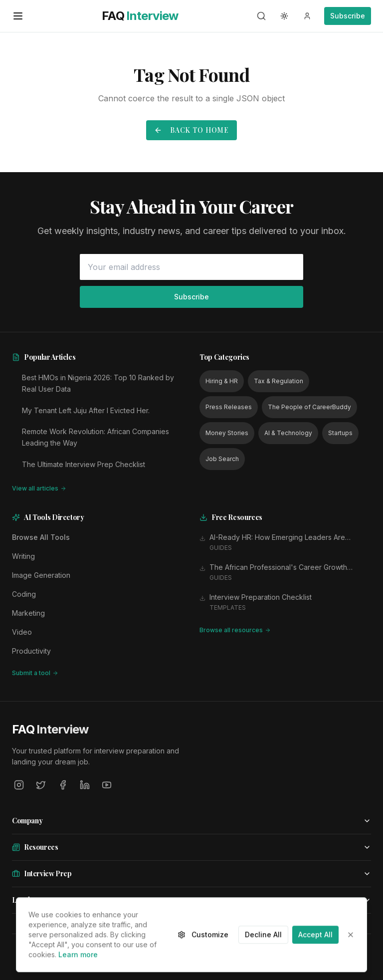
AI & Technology (288, 433)
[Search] (261, 16)
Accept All (315, 965)
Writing (23, 556)
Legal (191, 900)
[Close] (351, 965)
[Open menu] (18, 16)
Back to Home (191, 130)
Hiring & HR (222, 381)
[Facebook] (63, 785)
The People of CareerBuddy (309, 407)
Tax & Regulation (279, 381)
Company (191, 821)
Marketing (28, 613)
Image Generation (41, 575)
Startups (340, 433)
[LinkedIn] (85, 785)
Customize (203, 965)
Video (22, 632)
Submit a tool (35, 673)
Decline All (263, 965)
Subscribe (348, 16)
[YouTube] (107, 785)
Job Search (222, 459)
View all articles (39, 488)
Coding (24, 594)
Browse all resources (235, 630)
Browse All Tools (41, 537)
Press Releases (229, 407)
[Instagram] (19, 785)
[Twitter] (41, 785)
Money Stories (227, 433)
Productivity (31, 651)
